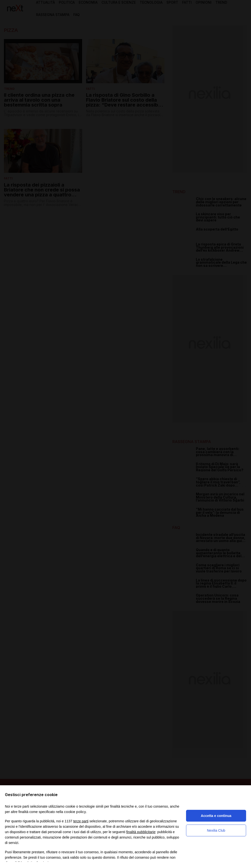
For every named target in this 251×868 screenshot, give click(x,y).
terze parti (81, 821)
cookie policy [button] (75, 812)
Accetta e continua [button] (216, 816)
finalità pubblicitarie (141, 832)
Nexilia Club (216, 830)
